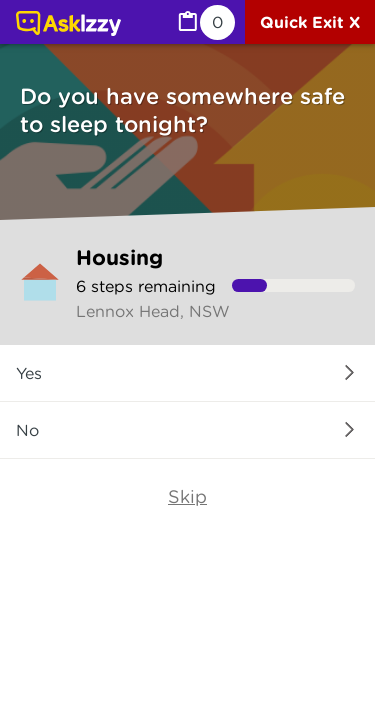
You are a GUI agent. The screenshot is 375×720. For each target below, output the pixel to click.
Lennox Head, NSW (153, 311)
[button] (187, 373)
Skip (187, 496)
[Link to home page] (68, 25)
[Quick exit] (310, 22)
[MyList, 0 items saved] (205, 22)
